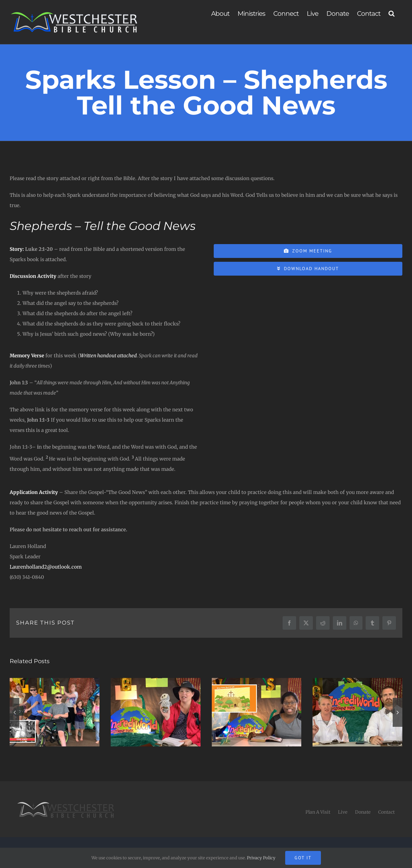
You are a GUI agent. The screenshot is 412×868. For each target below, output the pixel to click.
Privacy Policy (261, 858)
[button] (391, 14)
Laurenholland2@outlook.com (46, 567)
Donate (363, 812)
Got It (303, 858)
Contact (386, 812)
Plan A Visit (318, 812)
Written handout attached (108, 356)
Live (343, 812)
